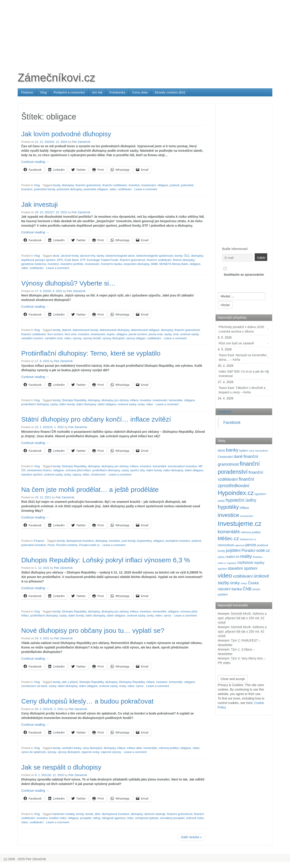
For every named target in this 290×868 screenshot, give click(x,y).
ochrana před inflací (78, 470)
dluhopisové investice (80, 541)
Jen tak (97, 92)
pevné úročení (138, 334)
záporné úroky (90, 752)
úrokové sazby (189, 334)
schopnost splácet (147, 818)
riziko (130, 818)
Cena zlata (140, 92)
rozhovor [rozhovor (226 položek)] (245, 562)
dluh (97, 814)
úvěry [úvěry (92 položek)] (244, 583)
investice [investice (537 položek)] (229, 515)
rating (97, 818)
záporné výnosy (111, 752)
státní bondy (67, 404)
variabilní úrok (54, 338)
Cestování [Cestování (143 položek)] (225, 457)
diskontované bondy (85, 330)
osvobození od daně (34, 686)
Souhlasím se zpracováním (244, 271)
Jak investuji (39, 204)
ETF (83, 260)
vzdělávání (125, 189)
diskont (66, 330)
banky (100, 256)
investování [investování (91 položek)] (247, 516)
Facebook (225, 412)
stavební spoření (32, 475)
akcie (56, 256)
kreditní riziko (58, 818)
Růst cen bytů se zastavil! (236, 343)
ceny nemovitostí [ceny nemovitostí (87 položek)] (258, 451)
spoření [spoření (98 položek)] (222, 569)
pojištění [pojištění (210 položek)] (233, 550)
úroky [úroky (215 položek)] (235, 583)
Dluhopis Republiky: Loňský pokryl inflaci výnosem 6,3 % (106, 560)
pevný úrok (156, 334)
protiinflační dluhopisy (35, 404)
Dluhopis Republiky (74, 400)
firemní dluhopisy (184, 260)
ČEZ (187, 256)
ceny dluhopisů (92, 748)
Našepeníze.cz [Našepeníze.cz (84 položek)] (248, 539)
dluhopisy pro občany (115, 400)
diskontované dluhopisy (115, 330)
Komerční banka (112, 264)
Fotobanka (117, 92)
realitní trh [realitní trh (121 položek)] (233, 557)
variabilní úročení (32, 338)
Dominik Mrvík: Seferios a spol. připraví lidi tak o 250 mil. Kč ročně (242, 618)
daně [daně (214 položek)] (238, 456)
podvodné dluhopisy (69, 189)
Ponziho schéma (67, 545)
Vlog (43, 92)
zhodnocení (98, 475)
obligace (163, 185)
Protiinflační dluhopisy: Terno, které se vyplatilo (91, 353)
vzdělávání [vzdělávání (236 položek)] (243, 576)
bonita (89, 814)
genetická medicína (34, 264)
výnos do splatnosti (34, 752)
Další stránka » (191, 837)
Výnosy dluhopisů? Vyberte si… (68, 283)
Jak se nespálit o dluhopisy (61, 767)
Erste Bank (72, 260)
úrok (176, 334)
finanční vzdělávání (115, 185)
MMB (154, 264)
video (113, 189)
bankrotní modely (64, 814)
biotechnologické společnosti (155, 256)
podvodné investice (34, 545)
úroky (141, 404)
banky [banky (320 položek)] (232, 450)
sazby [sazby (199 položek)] (259, 563)
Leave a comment (146, 189)
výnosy (77, 338)
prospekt (86, 818)
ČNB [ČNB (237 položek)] (247, 589)
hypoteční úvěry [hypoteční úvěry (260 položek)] (241, 500)
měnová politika (169, 748)
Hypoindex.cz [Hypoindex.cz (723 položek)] (236, 493)
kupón (111, 334)
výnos (168, 615)
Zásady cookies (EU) (170, 92)
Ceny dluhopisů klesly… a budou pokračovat (87, 701)
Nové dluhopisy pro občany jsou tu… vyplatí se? (93, 630)
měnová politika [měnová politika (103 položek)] (251, 532)
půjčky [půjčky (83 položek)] (221, 557)
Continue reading (35, 162)
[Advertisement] (145, 31)
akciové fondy (70, 256)
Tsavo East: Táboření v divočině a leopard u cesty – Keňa (242, 390)
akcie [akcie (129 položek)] (222, 450)
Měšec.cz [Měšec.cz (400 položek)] (228, 539)
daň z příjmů (70, 682)
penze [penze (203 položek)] (251, 545)
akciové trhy (88, 256)
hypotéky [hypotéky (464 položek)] (228, 507)
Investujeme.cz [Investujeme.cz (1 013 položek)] (240, 524)
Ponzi (51, 545)
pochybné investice (178, 541)
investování (149, 185)
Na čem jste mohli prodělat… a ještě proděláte (90, 489)
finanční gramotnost (88, 185)
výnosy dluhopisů (113, 338)
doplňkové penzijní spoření (38, 260)
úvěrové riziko (195, 818)
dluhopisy (68, 185)
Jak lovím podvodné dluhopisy (66, 134)
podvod (174, 185)
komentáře (176, 400)
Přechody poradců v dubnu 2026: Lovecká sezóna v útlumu (242, 329)
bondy (57, 185)
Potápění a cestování (69, 92)
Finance (27, 92)
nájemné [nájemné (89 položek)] (240, 545)
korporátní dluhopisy (137, 264)
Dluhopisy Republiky (132, 682)
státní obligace (107, 404)
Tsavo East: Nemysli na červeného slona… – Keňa (243, 357)
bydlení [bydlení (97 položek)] (244, 451)
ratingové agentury (113, 818)
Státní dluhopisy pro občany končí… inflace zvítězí (96, 419)
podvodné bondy (44, 189)
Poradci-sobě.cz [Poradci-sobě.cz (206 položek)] (256, 550)
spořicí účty (137, 470)
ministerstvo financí (39, 470)
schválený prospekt (172, 818)
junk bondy (129, 541)
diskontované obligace (145, 330)
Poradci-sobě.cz (89, 545)
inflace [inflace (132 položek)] (244, 508)
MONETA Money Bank (174, 264)
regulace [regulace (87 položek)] (232, 563)
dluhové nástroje (155, 814)
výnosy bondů (92, 338)
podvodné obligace (96, 189)
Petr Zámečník (81, 142)
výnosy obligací (136, 338)
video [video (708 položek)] (225, 576)
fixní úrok (71, 334)
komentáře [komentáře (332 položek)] (229, 532)
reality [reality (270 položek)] (246, 556)
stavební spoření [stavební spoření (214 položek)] (243, 568)
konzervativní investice (183, 466)
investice (134, 185)
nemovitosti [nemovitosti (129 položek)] (226, 545)
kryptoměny (144, 541)
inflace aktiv (134, 748)
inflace (134, 400)
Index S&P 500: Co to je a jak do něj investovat (244, 374)
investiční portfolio (72, 264)
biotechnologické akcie (120, 256)
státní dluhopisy (86, 404)
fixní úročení (55, 334)
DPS (60, 260)
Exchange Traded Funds (103, 260)
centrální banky (71, 748)
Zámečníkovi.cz (56, 78)
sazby (168, 334)
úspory (77, 475)
